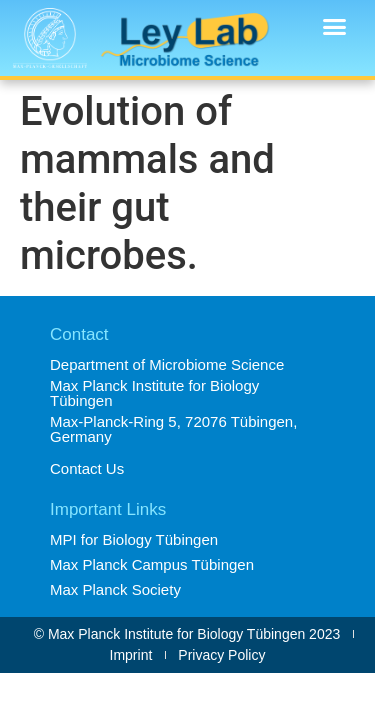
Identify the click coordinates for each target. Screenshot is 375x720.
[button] (335, 27)
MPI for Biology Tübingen (134, 539)
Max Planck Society (115, 589)
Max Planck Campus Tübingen (152, 564)
